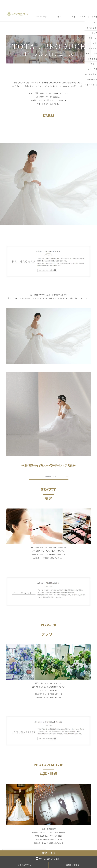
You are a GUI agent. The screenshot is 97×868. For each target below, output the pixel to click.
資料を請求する (87, 865)
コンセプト (58, 17)
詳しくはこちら (26, 862)
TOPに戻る (48, 852)
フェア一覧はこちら (48, 476)
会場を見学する (67, 865)
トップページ (41, 17)
